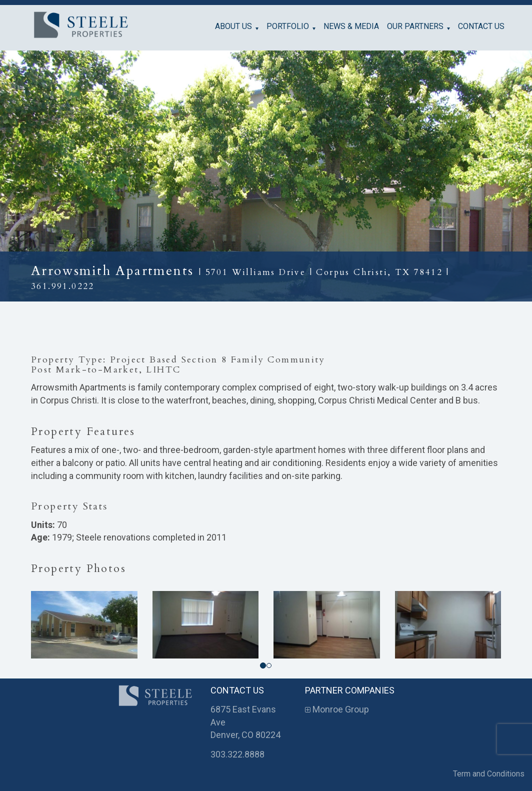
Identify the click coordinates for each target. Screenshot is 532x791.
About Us (233, 26)
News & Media (351, 26)
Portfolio (288, 26)
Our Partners (415, 26)
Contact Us (481, 26)
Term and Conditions (489, 774)
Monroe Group (337, 709)
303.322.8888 (237, 754)
